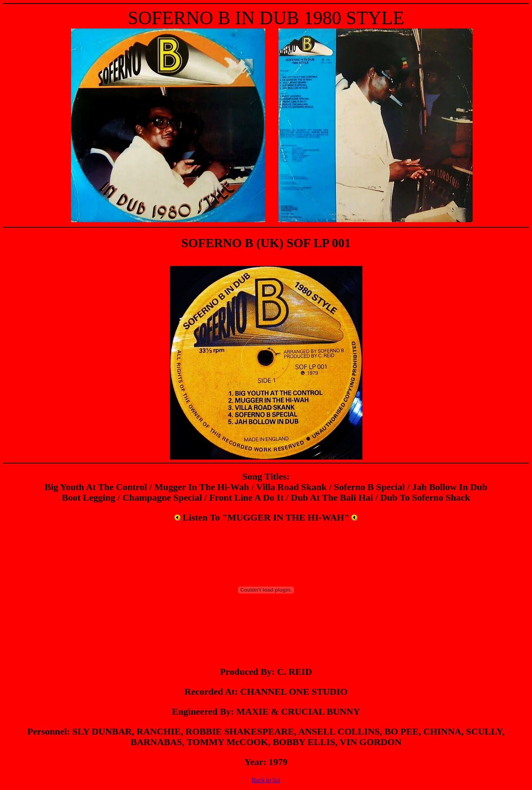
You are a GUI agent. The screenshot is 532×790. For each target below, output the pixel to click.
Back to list (266, 780)
